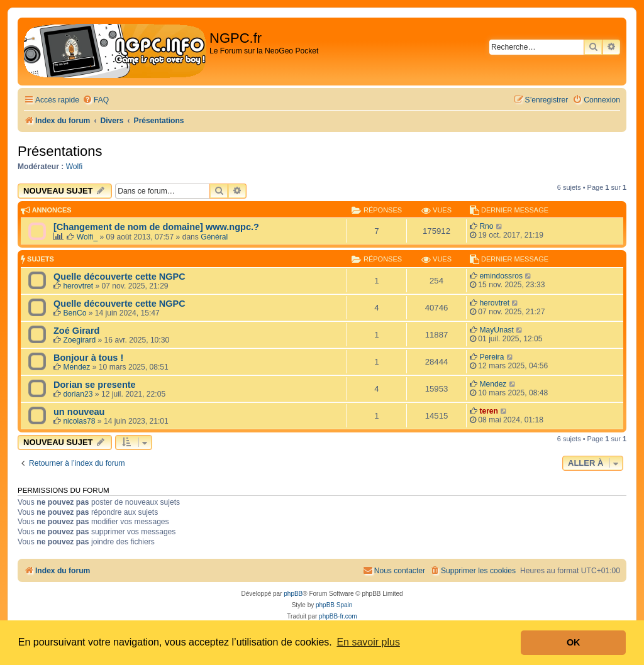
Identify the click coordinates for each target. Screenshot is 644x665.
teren (489, 411)
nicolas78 (79, 421)
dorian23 (78, 394)
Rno (486, 226)
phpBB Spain (334, 605)
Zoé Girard (76, 331)
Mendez (76, 367)
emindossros (501, 276)
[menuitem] (96, 100)
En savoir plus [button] (368, 642)
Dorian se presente (95, 385)
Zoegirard (79, 340)
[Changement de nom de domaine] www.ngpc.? (156, 227)
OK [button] (574, 642)
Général (214, 237)
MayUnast (496, 330)
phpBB (293, 594)
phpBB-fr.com (338, 616)
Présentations (60, 151)
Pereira (491, 357)
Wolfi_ (87, 237)
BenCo (75, 313)
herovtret (78, 286)
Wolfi (75, 167)
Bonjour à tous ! (88, 358)
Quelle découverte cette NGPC (119, 277)
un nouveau (79, 412)
